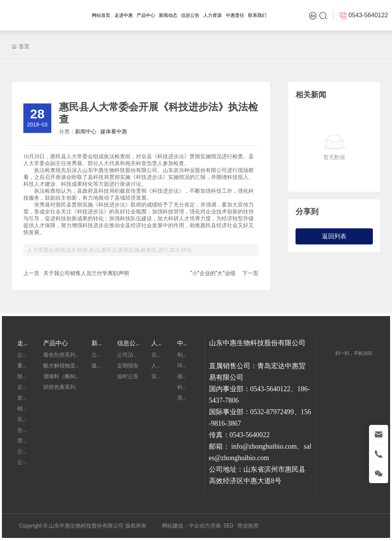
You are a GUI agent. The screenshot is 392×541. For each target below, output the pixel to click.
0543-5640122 (270, 389)
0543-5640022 (250, 435)
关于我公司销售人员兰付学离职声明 (86, 273)
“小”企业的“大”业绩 (213, 273)
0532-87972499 (272, 412)
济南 (216, 526)
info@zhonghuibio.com (264, 446)
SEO (229, 526)
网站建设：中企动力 (186, 526)
